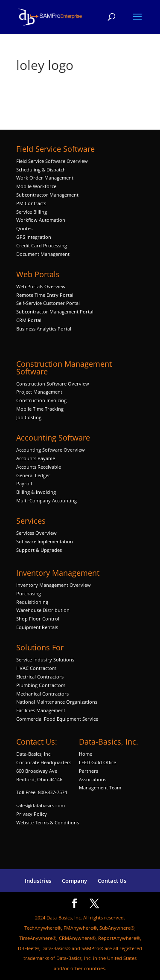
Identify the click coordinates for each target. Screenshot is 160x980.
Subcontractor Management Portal (55, 312)
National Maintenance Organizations (57, 702)
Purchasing (29, 593)
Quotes (24, 228)
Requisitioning (33, 602)
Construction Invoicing (42, 400)
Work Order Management (45, 178)
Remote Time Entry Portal (45, 295)
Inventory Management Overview (54, 585)
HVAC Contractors (36, 668)
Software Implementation (45, 541)
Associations (93, 779)
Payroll (24, 483)
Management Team (100, 787)
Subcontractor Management (47, 195)
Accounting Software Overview (51, 450)
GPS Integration (34, 237)
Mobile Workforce (36, 186)
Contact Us (112, 881)
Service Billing (32, 212)
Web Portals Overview (41, 286)
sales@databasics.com (41, 805)
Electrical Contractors (40, 677)
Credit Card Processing (42, 245)
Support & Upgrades (39, 550)
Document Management (44, 254)
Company (74, 881)
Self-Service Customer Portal (48, 303)
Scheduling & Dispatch (41, 170)
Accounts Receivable (39, 467)
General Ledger (33, 475)
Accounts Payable (36, 458)
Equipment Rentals (37, 627)
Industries (38, 881)
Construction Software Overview (53, 384)
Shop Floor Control (38, 619)
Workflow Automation (41, 220)
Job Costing (29, 417)
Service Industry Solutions (45, 660)
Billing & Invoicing (36, 492)
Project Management (39, 392)
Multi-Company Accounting (47, 500)
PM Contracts (31, 203)
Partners (89, 771)
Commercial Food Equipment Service (57, 719)
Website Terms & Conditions (48, 822)
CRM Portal (29, 320)
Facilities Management (41, 710)
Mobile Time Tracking (40, 409)
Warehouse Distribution (43, 610)
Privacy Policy (32, 814)
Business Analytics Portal (44, 329)
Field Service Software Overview (52, 161)
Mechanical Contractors (42, 694)
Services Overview (36, 533)
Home (86, 754)
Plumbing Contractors (41, 685)
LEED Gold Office (97, 762)
